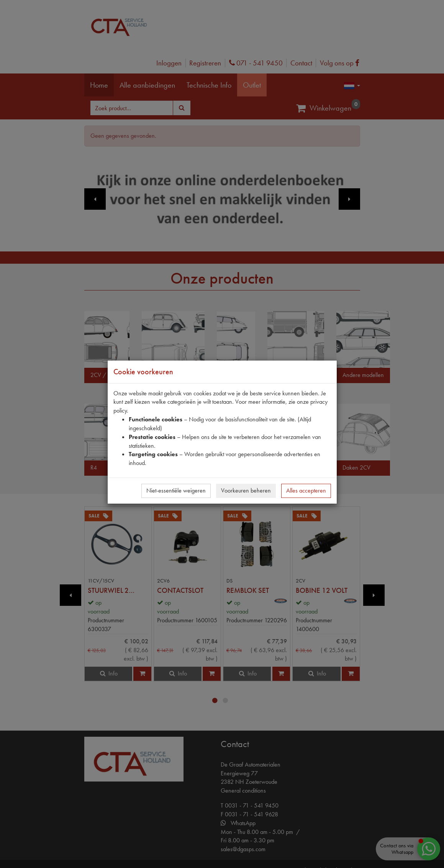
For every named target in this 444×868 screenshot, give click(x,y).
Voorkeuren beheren (246, 490)
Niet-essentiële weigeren (176, 490)
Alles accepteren (306, 490)
